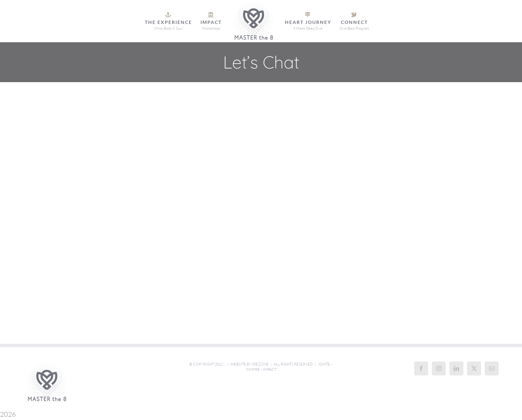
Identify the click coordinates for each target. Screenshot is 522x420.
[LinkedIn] (456, 368)
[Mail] (492, 368)
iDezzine (260, 364)
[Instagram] (439, 368)
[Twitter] (474, 368)
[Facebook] (421, 368)
